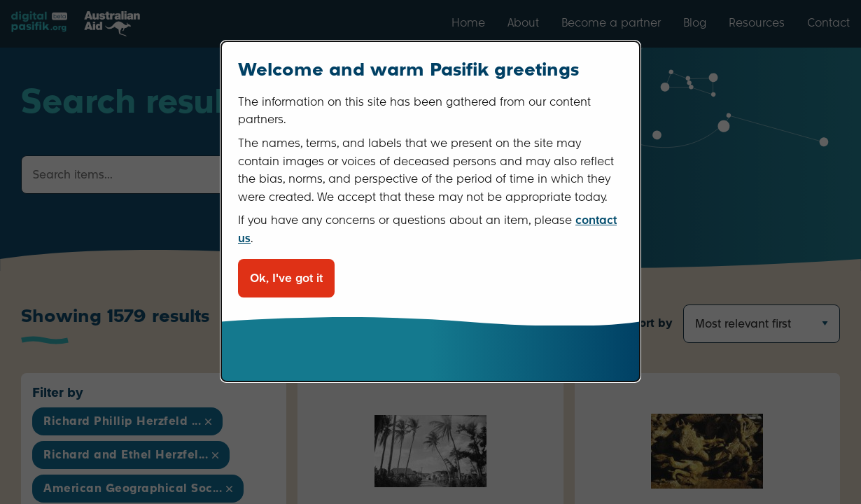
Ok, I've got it (286, 278)
